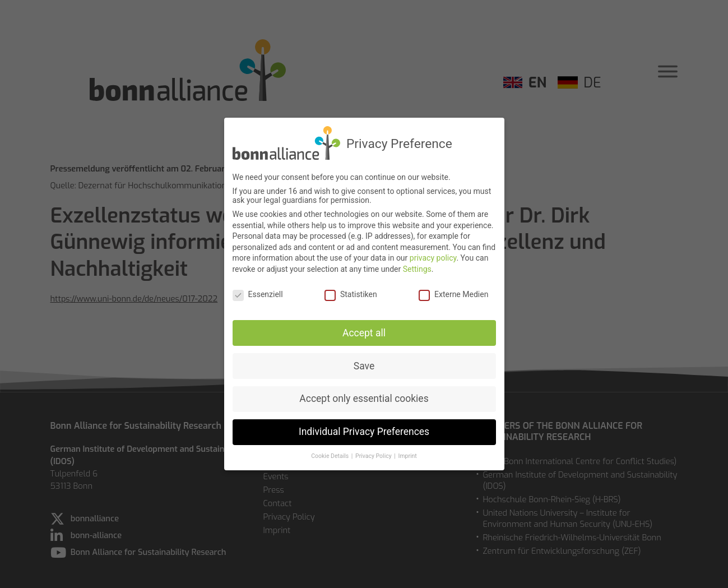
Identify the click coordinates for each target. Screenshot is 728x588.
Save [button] (364, 364)
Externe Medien (453, 292)
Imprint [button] (407, 454)
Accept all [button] (364, 331)
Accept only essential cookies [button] (364, 397)
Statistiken (351, 292)
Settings (417, 267)
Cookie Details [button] (331, 454)
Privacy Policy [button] (374, 454)
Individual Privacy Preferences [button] (364, 430)
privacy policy (433, 256)
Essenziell (258, 292)
